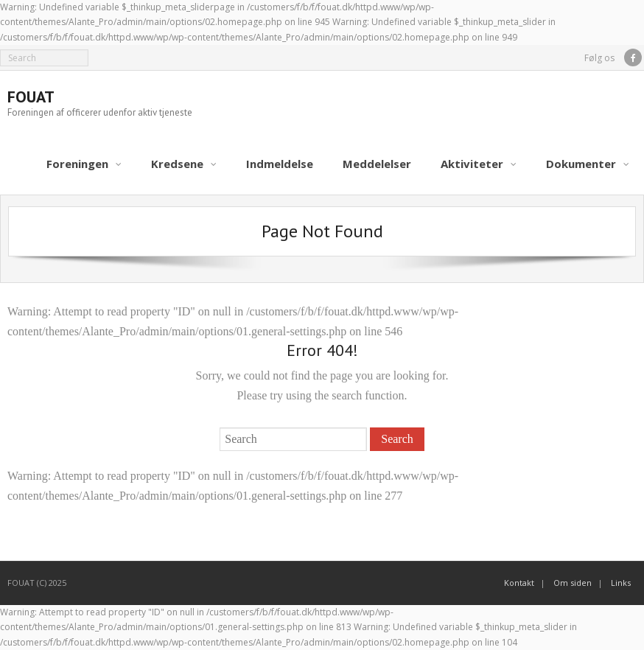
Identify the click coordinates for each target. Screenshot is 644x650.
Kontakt (519, 583)
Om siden (573, 583)
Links (621, 583)
